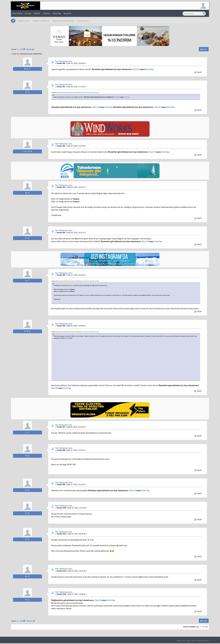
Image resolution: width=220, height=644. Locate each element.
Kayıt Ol (68, 13)
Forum (28, 13)
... (19, 49)
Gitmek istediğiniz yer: (191, 627)
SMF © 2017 (191, 641)
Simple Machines (203, 641)
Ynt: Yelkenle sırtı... (64, 61)
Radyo (37, 13)
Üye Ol (136, 69)
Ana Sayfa (17, 13)
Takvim (46, 13)
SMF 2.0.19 (181, 641)
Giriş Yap (57, 13)
